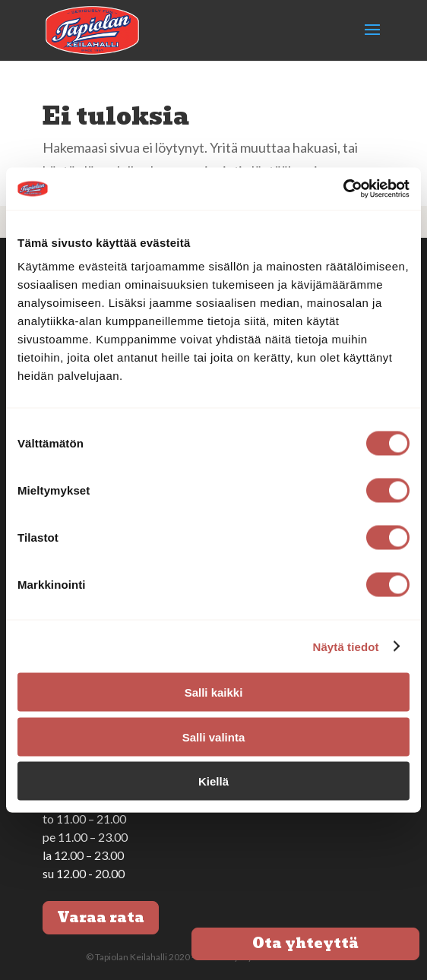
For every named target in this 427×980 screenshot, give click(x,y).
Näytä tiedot (346, 646)
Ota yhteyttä (305, 943)
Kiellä (214, 781)
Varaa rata (101, 917)
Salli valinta (214, 737)
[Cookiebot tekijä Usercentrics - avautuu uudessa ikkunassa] (343, 189)
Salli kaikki (214, 692)
